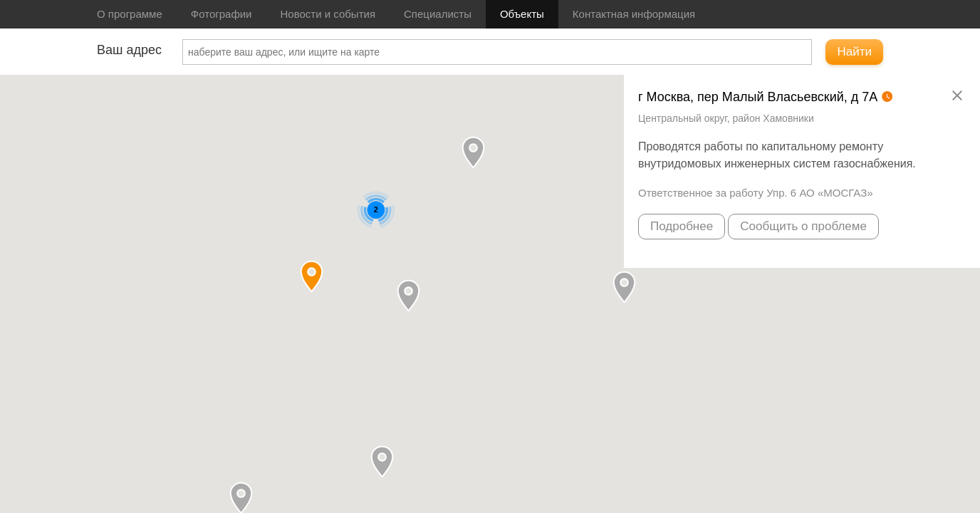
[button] (473, 152)
